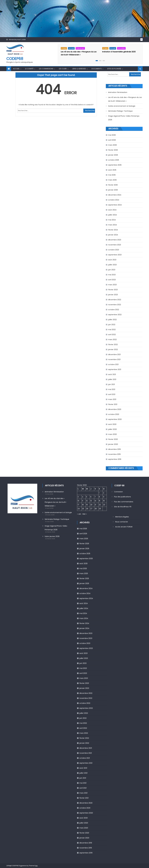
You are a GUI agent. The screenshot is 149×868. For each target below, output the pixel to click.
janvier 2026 (113, 155)
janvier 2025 (113, 190)
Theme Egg (33, 866)
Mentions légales (122, 517)
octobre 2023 (114, 250)
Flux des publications (122, 497)
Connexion (118, 492)
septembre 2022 (115, 315)
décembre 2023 (115, 240)
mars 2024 (113, 225)
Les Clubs (63, 69)
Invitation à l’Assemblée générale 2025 (119, 52)
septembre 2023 (115, 255)
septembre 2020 (115, 419)
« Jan (79, 514)
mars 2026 (112, 145)
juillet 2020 (112, 429)
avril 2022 (112, 335)
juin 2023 (112, 270)
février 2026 (113, 150)
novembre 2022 (115, 305)
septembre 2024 (115, 205)
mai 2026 (112, 135)
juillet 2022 (112, 320)
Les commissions (46, 69)
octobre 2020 (114, 414)
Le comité (29, 69)
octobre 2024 (114, 200)
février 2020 (113, 439)
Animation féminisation (118, 92)
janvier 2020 (113, 444)
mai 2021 (112, 389)
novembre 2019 (114, 454)
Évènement (80, 48)
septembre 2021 (115, 369)
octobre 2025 (114, 160)
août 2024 (112, 210)
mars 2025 (112, 180)
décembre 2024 (115, 195)
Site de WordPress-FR (123, 507)
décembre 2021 (114, 354)
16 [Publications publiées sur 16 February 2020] (104, 501)
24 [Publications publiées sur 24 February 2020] (79, 509)
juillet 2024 (113, 215)
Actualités (121, 48)
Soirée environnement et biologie (122, 106)
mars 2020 (112, 434)
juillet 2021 (112, 379)
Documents (97, 69)
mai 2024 (112, 220)
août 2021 (112, 374)
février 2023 (113, 290)
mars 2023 (112, 285)
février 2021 (113, 404)
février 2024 (113, 230)
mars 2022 (112, 340)
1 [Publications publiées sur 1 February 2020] (99, 493)
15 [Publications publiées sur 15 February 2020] (100, 501)
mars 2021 (112, 399)
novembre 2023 (115, 245)
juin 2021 (111, 384)
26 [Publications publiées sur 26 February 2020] (87, 509)
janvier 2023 (113, 295)
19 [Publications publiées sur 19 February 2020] (87, 505)
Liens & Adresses (79, 69)
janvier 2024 (113, 235)
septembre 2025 (115, 165)
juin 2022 (112, 325)
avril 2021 (112, 394)
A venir (64, 48)
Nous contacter (122, 522)
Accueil (71, 48)
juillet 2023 (112, 265)
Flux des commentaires (124, 502)
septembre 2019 (115, 459)
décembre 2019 (114, 449)
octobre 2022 (114, 310)
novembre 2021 (114, 359)
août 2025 (112, 170)
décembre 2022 (115, 300)
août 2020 (112, 424)
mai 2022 (112, 330)
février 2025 (113, 185)
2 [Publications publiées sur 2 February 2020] (104, 493)
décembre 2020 (115, 409)
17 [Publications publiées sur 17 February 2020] (78, 505)
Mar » (85, 514)
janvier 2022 (113, 349)
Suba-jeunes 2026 (52, 536)
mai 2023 (112, 275)
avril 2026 (112, 140)
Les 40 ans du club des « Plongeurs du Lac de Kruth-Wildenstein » (125, 99)
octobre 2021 (113, 364)
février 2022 (113, 345)
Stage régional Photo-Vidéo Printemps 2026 (124, 118)
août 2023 (112, 260)
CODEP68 (15, 59)
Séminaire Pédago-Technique (120, 111)
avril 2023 (112, 280)
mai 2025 (112, 175)
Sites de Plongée (114, 69)
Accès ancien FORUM (124, 527)
